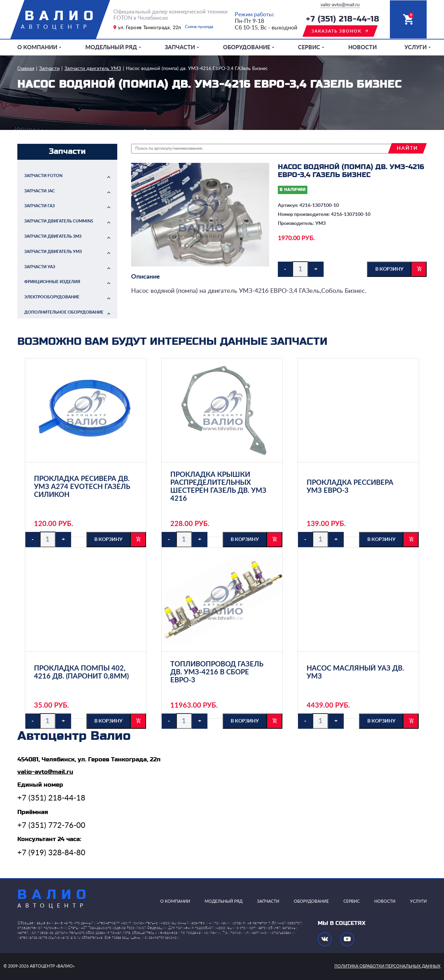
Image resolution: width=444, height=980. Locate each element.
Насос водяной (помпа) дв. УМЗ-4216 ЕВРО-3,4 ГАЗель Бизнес (197, 69)
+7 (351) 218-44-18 (343, 19)
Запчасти (180, 47)
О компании (37, 47)
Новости (362, 47)
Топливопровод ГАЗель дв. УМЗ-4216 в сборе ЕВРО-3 (217, 672)
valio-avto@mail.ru (340, 5)
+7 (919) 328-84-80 (51, 853)
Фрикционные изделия (52, 282)
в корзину (389, 269)
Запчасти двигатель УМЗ (93, 69)
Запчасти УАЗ (40, 267)
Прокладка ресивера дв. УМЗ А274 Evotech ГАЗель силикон (82, 487)
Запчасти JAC (40, 191)
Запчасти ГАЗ (40, 206)
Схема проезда (199, 27)
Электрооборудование (52, 297)
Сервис (309, 47)
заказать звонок (336, 31)
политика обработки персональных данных (387, 966)
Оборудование (247, 47)
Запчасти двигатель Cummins (59, 221)
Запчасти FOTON (43, 176)
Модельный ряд (111, 47)
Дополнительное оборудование (64, 312)
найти (407, 148)
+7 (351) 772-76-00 (51, 825)
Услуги (416, 47)
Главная (26, 69)
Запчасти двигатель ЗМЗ (53, 236)
